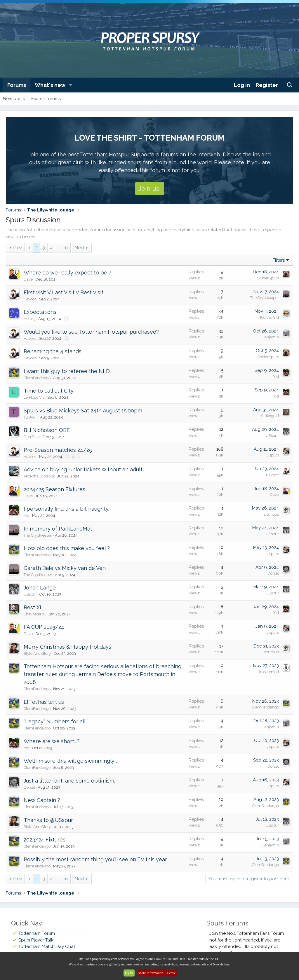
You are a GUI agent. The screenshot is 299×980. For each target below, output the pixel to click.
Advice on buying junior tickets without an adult (83, 469)
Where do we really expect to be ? (67, 273)
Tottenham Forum (37, 933)
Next (80, 248)
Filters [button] (279, 260)
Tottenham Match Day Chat (47, 946)
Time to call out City (49, 391)
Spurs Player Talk (36, 940)
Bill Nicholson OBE (47, 430)
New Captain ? (42, 800)
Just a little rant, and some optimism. (69, 781)
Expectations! (41, 312)
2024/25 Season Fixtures (54, 489)
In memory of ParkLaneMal (58, 529)
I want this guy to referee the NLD (67, 371)
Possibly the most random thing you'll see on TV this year (95, 859)
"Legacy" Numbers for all (55, 721)
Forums (17, 85)
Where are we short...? (52, 741)
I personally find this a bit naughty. (66, 509)
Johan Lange (40, 588)
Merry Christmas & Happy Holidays (67, 647)
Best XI (32, 607)
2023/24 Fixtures (45, 840)
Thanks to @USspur (48, 820)
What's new (50, 85)
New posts (14, 99)
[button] (71, 85)
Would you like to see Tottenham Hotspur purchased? (91, 332)
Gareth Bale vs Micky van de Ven (65, 568)
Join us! (150, 188)
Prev (17, 248)
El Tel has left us (44, 702)
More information (151, 973)
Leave (171, 973)
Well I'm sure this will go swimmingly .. (71, 761)
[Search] (290, 85)
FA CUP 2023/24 (44, 627)
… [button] (59, 248)
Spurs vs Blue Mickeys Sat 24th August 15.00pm (83, 411)
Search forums (46, 99)
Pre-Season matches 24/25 (58, 450)
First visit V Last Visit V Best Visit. (64, 292)
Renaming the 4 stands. (53, 351)
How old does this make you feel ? (67, 548)
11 (66, 248)
